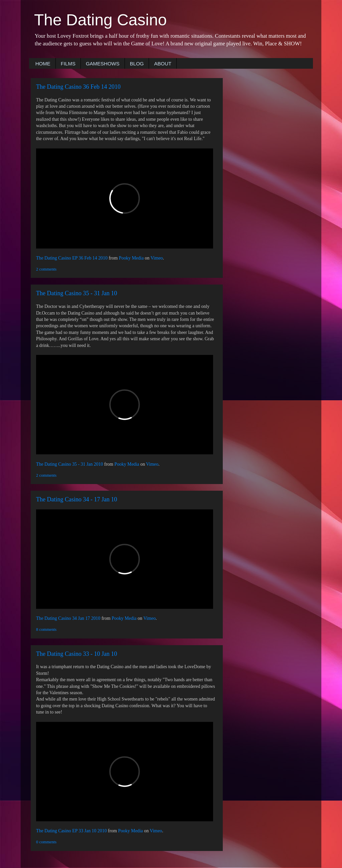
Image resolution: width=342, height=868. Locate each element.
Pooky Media (131, 258)
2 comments (46, 269)
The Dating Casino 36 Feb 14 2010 (78, 87)
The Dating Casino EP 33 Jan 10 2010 (71, 831)
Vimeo (157, 258)
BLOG (137, 64)
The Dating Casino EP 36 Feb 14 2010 (72, 258)
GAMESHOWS (103, 64)
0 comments (46, 842)
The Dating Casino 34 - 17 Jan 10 (76, 499)
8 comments (46, 629)
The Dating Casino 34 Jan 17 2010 (68, 618)
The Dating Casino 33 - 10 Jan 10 (76, 654)
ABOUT (163, 64)
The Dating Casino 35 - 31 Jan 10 (76, 293)
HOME (43, 64)
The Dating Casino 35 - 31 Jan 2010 (70, 464)
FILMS (68, 64)
